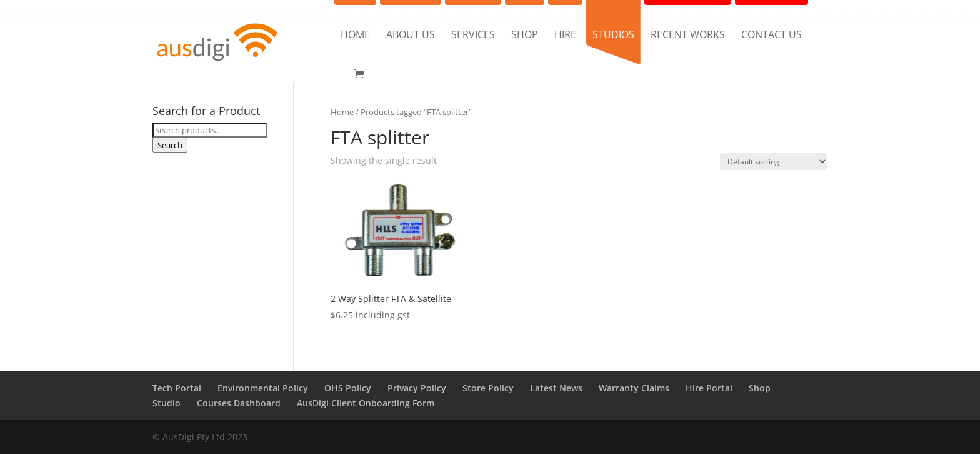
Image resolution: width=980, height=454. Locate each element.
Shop (525, 36)
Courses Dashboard (239, 403)
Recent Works (688, 36)
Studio (167, 403)
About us (411, 36)
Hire (565, 36)
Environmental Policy (263, 388)
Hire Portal (709, 388)
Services (473, 36)
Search (170, 145)
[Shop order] (774, 162)
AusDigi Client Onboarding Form (366, 403)
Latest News (556, 388)
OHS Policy (348, 388)
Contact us (772, 36)
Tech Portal (177, 388)
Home (355, 36)
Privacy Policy (417, 388)
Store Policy (488, 388)
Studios (613, 36)
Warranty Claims (634, 388)
